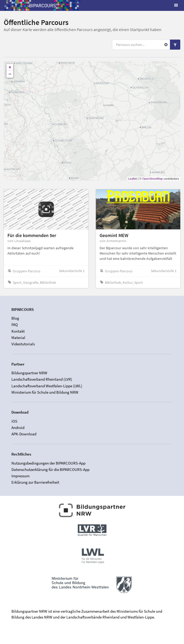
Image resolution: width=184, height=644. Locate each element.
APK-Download (24, 434)
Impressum (20, 476)
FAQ (15, 325)
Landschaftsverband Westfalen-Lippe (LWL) (47, 386)
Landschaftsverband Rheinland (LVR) (42, 379)
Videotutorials (23, 344)
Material (18, 338)
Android (18, 428)
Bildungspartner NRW (29, 373)
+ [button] (10, 67)
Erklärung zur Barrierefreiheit (35, 482)
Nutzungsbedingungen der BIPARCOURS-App (48, 463)
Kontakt (18, 331)
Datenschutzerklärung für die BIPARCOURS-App (50, 469)
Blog (15, 318)
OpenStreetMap (153, 179)
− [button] (10, 74)
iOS (14, 421)
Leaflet (133, 179)
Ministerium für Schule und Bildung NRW (45, 392)
